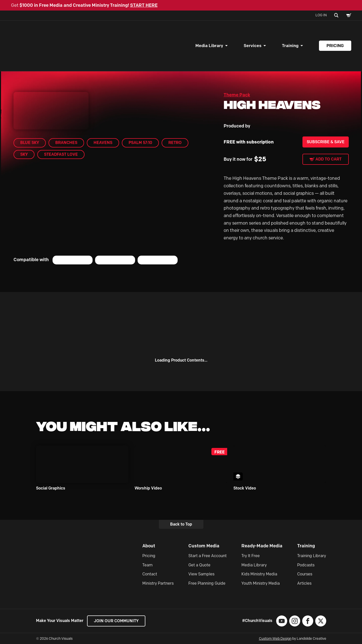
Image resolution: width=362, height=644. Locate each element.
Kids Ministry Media (259, 574)
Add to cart (328, 159)
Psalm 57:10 (140, 143)
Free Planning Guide (207, 583)
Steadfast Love (61, 154)
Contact (150, 574)
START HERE (144, 5)
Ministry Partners (158, 583)
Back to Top (181, 524)
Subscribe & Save (326, 142)
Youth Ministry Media (261, 583)
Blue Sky (30, 143)
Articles (304, 583)
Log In (321, 15)
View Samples (201, 574)
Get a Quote (199, 565)
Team (147, 565)
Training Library (312, 556)
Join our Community (116, 621)
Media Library (209, 46)
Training (290, 46)
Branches (66, 143)
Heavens (103, 143)
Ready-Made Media (262, 546)
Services (253, 46)
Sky (24, 154)
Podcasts (306, 565)
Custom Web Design (275, 639)
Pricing (335, 46)
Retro (175, 143)
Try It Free (251, 556)
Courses (305, 574)
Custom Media (204, 546)
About (149, 546)
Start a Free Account (208, 556)
